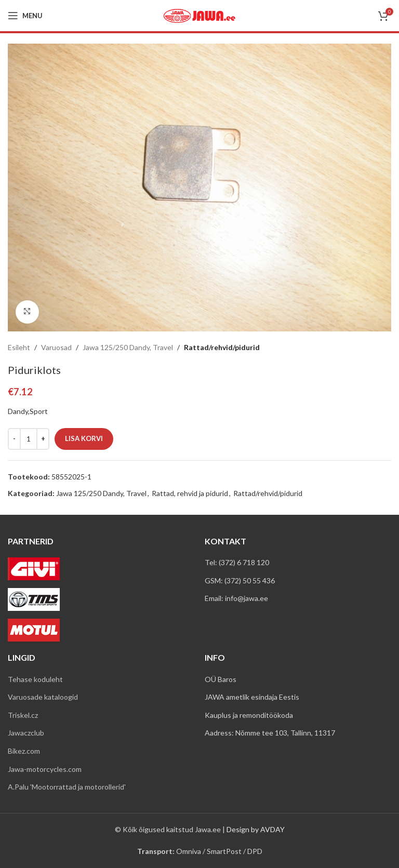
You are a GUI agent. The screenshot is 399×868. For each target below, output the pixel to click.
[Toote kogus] (29, 438)
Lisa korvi (84, 438)
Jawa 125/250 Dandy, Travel (128, 347)
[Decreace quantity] (14, 438)
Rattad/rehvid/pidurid (222, 347)
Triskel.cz (23, 715)
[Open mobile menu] (25, 16)
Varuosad (56, 347)
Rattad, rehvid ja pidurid (190, 493)
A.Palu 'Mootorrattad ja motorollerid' (67, 787)
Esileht (19, 347)
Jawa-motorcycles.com (45, 769)
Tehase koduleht (35, 679)
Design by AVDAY (256, 829)
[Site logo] (199, 15)
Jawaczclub (26, 733)
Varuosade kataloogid (43, 697)
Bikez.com (24, 751)
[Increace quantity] (43, 438)
